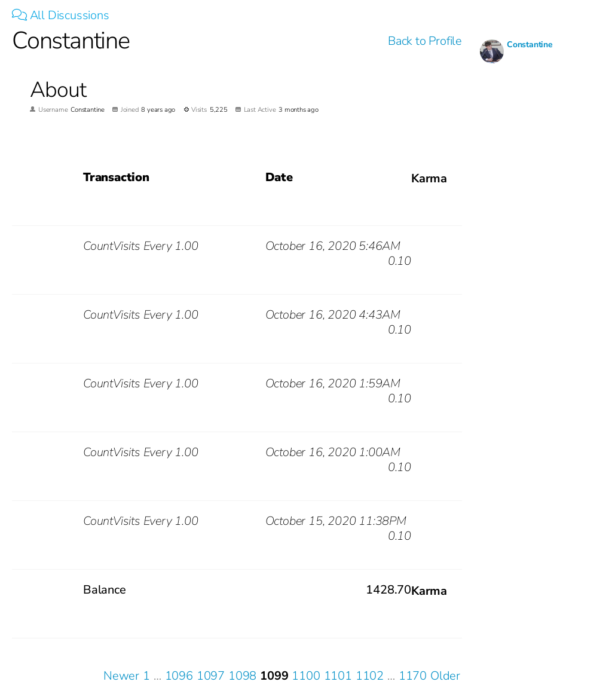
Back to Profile (425, 41)
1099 (274, 676)
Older (445, 676)
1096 (179, 676)
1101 (338, 676)
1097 (211, 676)
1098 (242, 676)
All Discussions (61, 15)
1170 (413, 676)
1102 (370, 676)
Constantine (530, 45)
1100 (306, 676)
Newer (121, 676)
